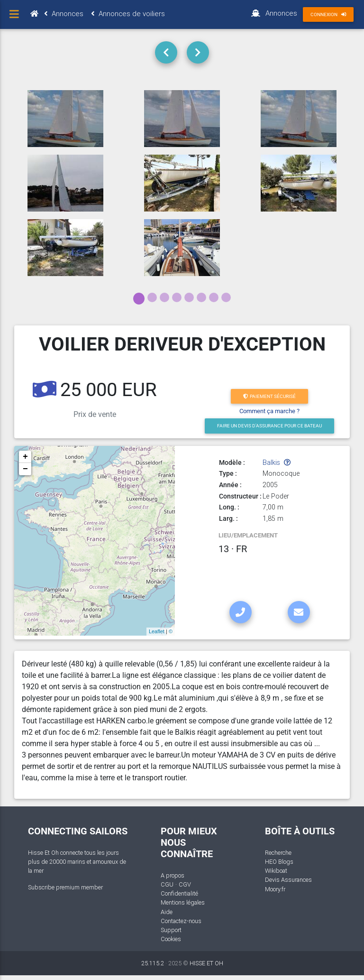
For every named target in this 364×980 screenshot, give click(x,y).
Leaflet (157, 631)
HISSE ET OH (206, 963)
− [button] (25, 469)
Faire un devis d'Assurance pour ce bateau (269, 426)
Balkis (271, 462)
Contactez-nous (181, 921)
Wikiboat (276, 871)
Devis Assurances (288, 880)
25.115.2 (153, 963)
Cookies (171, 939)
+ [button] (25, 457)
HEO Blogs (279, 862)
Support (171, 930)
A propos (173, 875)
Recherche (278, 853)
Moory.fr (275, 889)
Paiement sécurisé (269, 396)
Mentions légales (183, 902)
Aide (167, 912)
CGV (185, 884)
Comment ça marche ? (269, 411)
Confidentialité (179, 893)
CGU (167, 884)
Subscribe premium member (65, 887)
